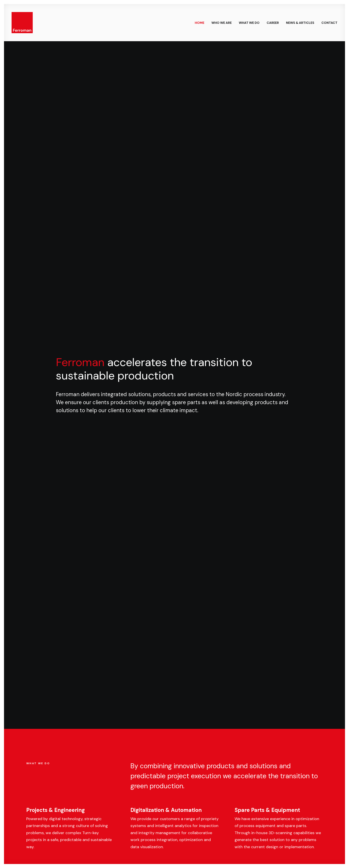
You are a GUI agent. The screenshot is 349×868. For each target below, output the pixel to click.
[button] (133, 761)
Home (200, 23)
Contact (329, 23)
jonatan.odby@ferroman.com (261, 813)
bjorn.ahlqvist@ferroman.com (56, 813)
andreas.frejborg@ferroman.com (162, 813)
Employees (40, 541)
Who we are (222, 23)
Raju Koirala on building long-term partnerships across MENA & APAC (210, 385)
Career (273, 23)
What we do (249, 23)
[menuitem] (201, 23)
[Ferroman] (22, 23)
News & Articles (300, 23)
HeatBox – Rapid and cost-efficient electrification (285, 390)
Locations (195, 541)
